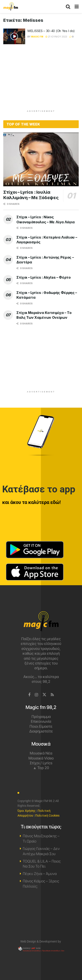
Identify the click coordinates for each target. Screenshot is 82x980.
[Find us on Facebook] (29, 695)
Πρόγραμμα (41, 717)
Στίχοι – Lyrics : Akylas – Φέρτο (44, 277)
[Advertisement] (41, 79)
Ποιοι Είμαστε (41, 726)
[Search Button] (68, 7)
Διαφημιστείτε (41, 731)
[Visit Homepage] (11, 7)
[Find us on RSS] (52, 695)
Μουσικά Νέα (41, 753)
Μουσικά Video (41, 758)
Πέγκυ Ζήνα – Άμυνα (40, 874)
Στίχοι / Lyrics (41, 763)
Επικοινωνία (41, 721)
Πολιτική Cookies (47, 816)
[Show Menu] (77, 7)
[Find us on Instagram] (36, 695)
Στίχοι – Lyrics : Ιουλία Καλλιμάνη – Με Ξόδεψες (31, 195)
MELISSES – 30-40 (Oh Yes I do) (51, 31)
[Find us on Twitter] (44, 695)
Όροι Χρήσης (27, 811)
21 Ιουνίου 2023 (56, 37)
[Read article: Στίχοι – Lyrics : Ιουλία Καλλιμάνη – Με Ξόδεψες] (41, 159)
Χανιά (41, 916)
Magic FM (37, 37)
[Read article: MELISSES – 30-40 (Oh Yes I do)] (14, 36)
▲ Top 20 (41, 768)
